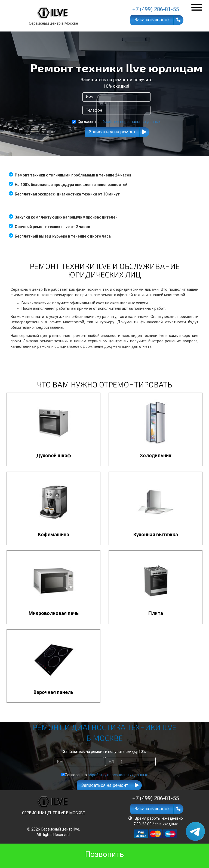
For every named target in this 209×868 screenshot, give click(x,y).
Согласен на (116, 122)
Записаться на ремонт (112, 132)
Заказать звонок (152, 20)
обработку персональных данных (130, 122)
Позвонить (104, 854)
